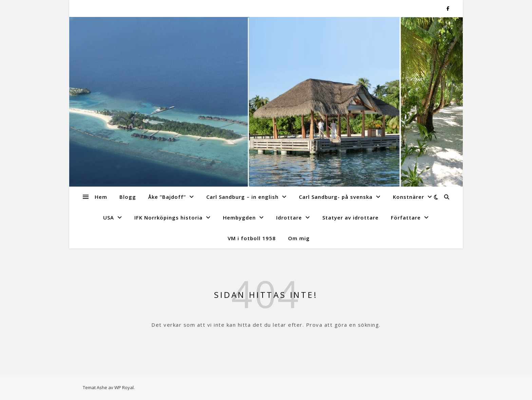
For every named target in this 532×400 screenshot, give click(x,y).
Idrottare (289, 217)
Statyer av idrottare (350, 217)
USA (109, 217)
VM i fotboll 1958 (252, 238)
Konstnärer (408, 197)
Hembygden (239, 217)
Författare (406, 217)
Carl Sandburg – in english (242, 197)
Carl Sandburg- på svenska (336, 197)
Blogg (128, 197)
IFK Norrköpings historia (168, 217)
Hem (101, 197)
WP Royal (124, 387)
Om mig (299, 238)
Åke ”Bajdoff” (167, 197)
